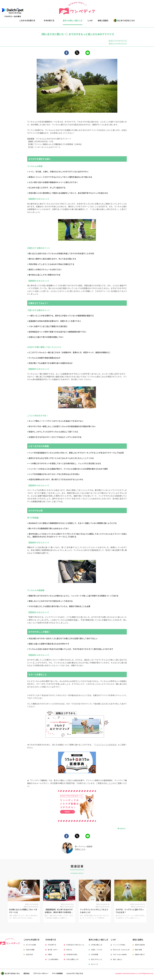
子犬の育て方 (49, 20)
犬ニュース (95, 964)
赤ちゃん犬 (122, 950)
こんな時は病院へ (53, 959)
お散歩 (50, 954)
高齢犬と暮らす (140, 954)
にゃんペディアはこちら (75, 973)
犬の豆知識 (95, 954)
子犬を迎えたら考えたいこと (75, 945)
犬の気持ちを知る (72, 954)
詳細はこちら (80, 849)
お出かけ (122, 829)
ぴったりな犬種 (31, 945)
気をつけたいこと (97, 959)
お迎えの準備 (30, 950)
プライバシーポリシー (41, 973)
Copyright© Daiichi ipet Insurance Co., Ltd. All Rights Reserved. (134, 973)
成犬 (118, 959)
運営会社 (26, 973)
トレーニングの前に (119, 945)
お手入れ (69, 950)
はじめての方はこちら (126, 20)
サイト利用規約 (57, 973)
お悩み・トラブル (97, 950)
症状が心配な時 (140, 945)
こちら (110, 783)
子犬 (120, 954)
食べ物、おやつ (53, 950)
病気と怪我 (138, 950)
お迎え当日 (29, 954)
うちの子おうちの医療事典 (105, 745)
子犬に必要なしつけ (72, 959)
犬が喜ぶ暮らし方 (97, 945)
